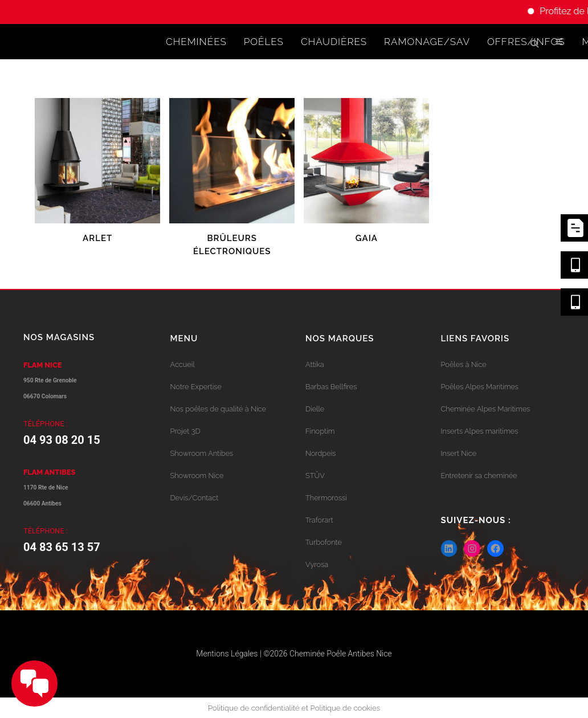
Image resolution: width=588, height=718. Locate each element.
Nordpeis (320, 453)
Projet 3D (185, 431)
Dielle (315, 409)
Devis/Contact (195, 498)
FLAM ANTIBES (49, 472)
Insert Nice (459, 453)
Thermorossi (326, 498)
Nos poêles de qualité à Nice (218, 409)
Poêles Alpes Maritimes (480, 387)
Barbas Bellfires (331, 387)
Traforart (319, 520)
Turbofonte (324, 542)
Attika (315, 364)
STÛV (315, 476)
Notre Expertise (196, 387)
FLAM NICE (42, 365)
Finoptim (320, 431)
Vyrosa (317, 564)
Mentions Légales (227, 654)
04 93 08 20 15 (62, 440)
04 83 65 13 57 (62, 547)
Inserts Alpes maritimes (480, 431)
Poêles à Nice (464, 364)
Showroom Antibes (202, 453)
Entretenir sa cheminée (479, 476)
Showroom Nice (197, 476)
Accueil (183, 364)
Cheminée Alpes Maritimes (486, 409)
